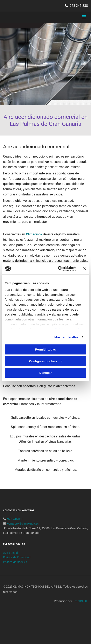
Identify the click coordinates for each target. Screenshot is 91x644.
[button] (74, 17)
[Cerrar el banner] (85, 269)
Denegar (45, 373)
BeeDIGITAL (80, 616)
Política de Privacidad (17, 572)
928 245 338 (79, 6)
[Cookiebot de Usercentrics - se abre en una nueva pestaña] (58, 269)
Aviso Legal (10, 568)
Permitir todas (46, 349)
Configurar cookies (46, 361)
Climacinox (34, 234)
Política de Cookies (15, 577)
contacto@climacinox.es (23, 538)
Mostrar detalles (66, 337)
